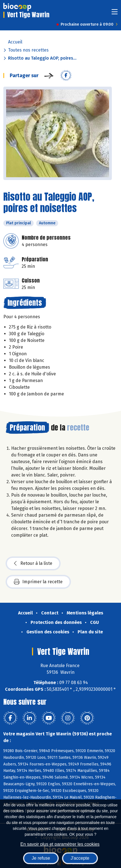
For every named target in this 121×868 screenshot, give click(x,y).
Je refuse (41, 858)
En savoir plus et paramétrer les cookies (60, 844)
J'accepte (80, 858)
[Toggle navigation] (115, 14)
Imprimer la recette (38, 582)
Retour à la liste (33, 563)
